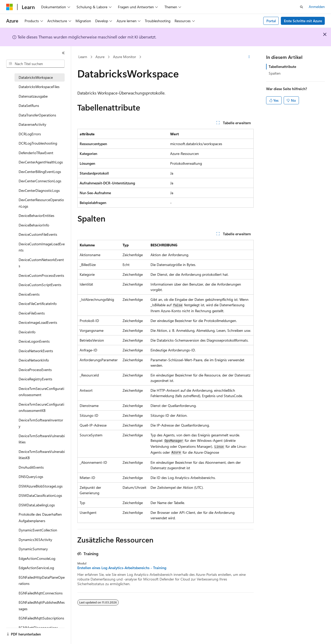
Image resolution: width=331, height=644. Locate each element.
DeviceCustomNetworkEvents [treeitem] (41, 263)
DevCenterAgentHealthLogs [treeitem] (41, 162)
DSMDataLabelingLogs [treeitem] (37, 505)
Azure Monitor (125, 57)
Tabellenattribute (282, 66)
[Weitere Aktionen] (249, 57)
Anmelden (317, 7)
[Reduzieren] (63, 53)
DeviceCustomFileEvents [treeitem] (38, 234)
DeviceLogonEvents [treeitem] (34, 341)
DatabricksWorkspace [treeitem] (36, 77)
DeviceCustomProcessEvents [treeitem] (41, 275)
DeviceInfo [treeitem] (27, 332)
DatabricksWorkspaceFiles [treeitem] (39, 87)
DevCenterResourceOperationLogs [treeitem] (41, 203)
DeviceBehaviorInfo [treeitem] (34, 225)
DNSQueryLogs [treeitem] (31, 477)
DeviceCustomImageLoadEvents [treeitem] (42, 247)
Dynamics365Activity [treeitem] (35, 540)
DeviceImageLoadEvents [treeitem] (38, 322)
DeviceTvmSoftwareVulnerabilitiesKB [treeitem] (42, 455)
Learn (83, 57)
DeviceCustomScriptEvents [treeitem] (40, 285)
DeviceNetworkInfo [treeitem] (34, 360)
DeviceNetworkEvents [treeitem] (36, 351)
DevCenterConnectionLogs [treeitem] (40, 181)
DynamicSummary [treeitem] (33, 549)
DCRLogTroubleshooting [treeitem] (38, 143)
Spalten (275, 73)
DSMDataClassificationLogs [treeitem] (40, 495)
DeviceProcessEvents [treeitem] (35, 370)
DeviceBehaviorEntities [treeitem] (36, 215)
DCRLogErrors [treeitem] (30, 134)
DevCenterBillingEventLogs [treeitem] (40, 172)
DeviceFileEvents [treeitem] (32, 313)
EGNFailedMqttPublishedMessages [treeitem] (42, 606)
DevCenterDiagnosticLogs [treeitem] (39, 190)
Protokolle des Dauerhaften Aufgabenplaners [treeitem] (40, 517)
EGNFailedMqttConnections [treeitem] (41, 593)
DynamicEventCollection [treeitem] (38, 530)
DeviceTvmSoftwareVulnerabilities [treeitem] (42, 439)
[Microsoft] (10, 7)
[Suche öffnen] (302, 7)
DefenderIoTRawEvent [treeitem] (36, 153)
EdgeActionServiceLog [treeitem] (36, 568)
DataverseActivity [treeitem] (32, 124)
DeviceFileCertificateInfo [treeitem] (38, 304)
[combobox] (35, 64)
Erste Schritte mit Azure (303, 21)
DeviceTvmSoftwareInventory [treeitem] (41, 423)
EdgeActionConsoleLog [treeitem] (37, 558)
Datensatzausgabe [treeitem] (33, 96)
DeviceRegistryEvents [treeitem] (35, 379)
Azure (100, 57)
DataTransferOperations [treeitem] (37, 115)
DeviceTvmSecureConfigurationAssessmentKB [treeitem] (41, 407)
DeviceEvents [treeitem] (29, 294)
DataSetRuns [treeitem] (29, 105)
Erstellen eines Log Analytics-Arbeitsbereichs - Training (122, 568)
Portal (271, 21)
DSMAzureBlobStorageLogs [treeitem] (41, 486)
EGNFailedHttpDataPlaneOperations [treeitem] (42, 580)
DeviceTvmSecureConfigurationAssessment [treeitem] (41, 392)
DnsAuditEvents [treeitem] (31, 467)
